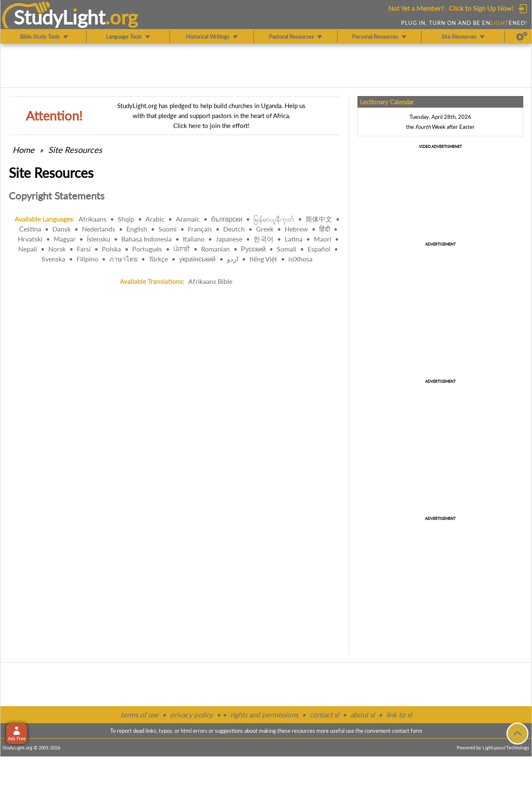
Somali (287, 249)
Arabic (155, 219)
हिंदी (325, 229)
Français (200, 229)
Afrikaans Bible (210, 281)
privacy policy (191, 715)
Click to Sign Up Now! (481, 8)
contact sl (324, 715)
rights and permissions (264, 715)
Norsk (57, 249)
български (227, 219)
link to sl (399, 715)
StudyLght (60, 17)
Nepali (28, 249)
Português (147, 249)
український (197, 259)
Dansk (62, 229)
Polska (111, 249)
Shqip (126, 219)
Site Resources (75, 150)
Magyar (65, 239)
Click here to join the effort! (211, 126)
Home (23, 150)
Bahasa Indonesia (147, 239)
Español (319, 249)
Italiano (194, 239)
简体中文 (319, 219)
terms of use (139, 715)
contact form (407, 731)
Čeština (30, 229)
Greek (265, 229)
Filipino (87, 259)
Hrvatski (30, 239)
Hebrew (296, 229)
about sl (362, 715)
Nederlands (99, 229)
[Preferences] (522, 37)
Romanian (216, 249)
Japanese (229, 239)
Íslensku (99, 239)
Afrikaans (92, 219)
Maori (323, 239)
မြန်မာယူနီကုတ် (274, 219)
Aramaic (188, 219)
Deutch (234, 229)
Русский (253, 249)
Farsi (84, 249)
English (137, 229)
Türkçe (158, 259)
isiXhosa (300, 259)
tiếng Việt (263, 259)
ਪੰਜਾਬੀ (182, 249)
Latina (294, 239)
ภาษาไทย (123, 259)
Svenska (53, 259)
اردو (233, 259)
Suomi (167, 229)
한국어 (264, 239)
